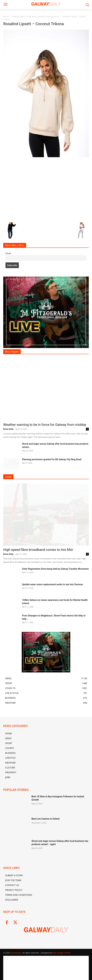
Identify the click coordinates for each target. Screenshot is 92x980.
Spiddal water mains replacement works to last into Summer (52, 584)
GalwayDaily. (16, 953)
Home (6, 16)
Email (8, 253)
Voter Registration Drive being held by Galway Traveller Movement (55, 569)
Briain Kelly (8, 429)
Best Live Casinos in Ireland (45, 819)
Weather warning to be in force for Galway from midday (45, 425)
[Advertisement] (46, 189)
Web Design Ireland (62, 953)
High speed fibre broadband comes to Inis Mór (38, 550)
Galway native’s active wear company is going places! (36, 16)
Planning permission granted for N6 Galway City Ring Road (52, 459)
